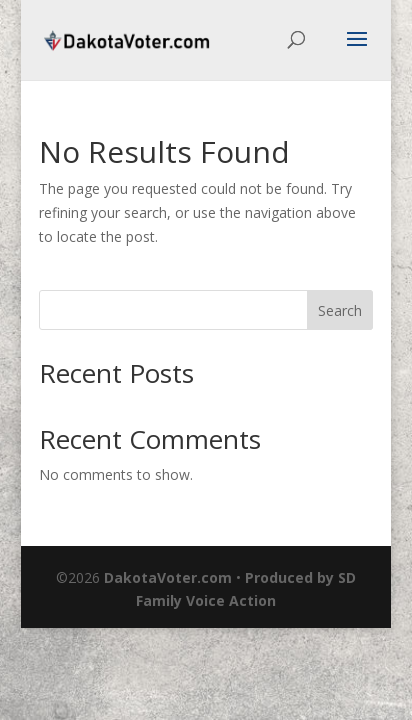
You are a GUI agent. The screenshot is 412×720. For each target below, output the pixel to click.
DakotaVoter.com (168, 577)
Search (340, 310)
